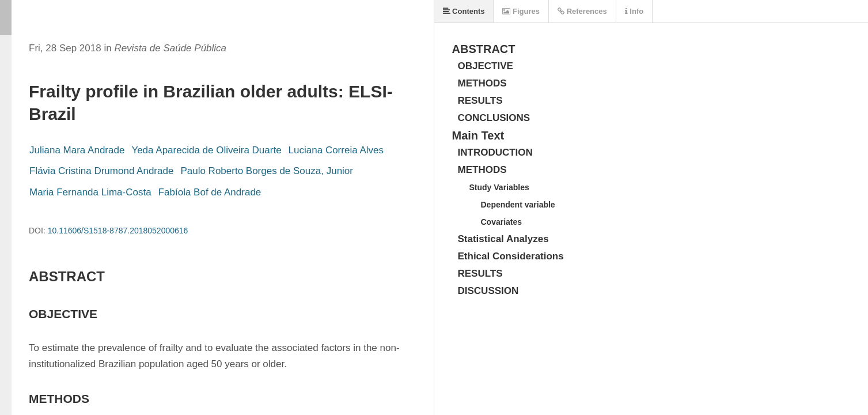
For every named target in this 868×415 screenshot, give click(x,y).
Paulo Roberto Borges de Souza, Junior (267, 171)
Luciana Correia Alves (336, 150)
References (582, 11)
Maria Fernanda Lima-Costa (90, 192)
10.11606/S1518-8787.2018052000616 (118, 231)
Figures (521, 11)
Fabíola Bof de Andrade (210, 192)
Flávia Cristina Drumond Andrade (101, 171)
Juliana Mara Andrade (77, 150)
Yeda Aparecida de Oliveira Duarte (206, 150)
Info (634, 11)
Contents (464, 11)
